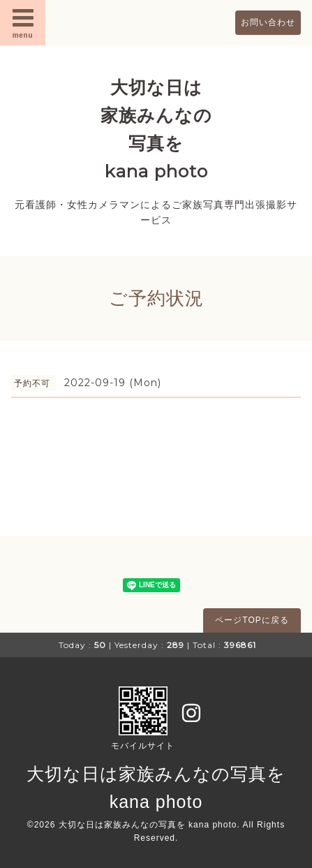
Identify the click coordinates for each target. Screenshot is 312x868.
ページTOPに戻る (252, 620)
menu (23, 22)
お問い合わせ (268, 22)
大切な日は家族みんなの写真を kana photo (148, 825)
